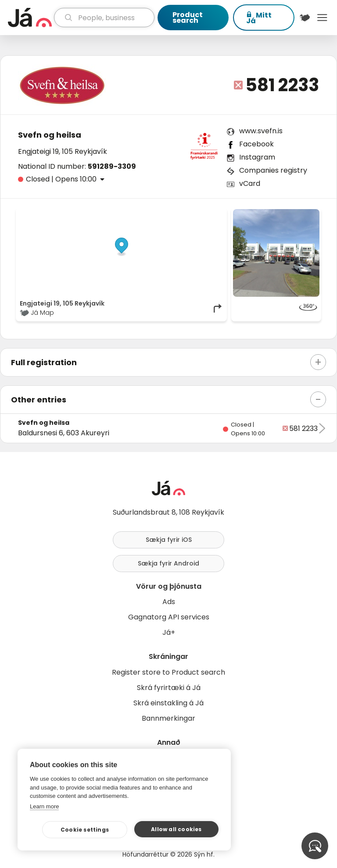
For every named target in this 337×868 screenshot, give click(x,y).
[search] (104, 18)
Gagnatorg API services (169, 617)
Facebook (256, 144)
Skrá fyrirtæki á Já (169, 688)
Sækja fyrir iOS (169, 540)
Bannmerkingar (168, 718)
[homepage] (30, 18)
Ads (169, 602)
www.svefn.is (261, 131)
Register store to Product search (168, 672)
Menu (322, 18)
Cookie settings (85, 830)
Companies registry (273, 170)
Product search (188, 18)
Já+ (169, 632)
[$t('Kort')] (305, 18)
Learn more (44, 806)
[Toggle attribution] (215, 219)
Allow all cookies (176, 829)
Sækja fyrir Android (168, 563)
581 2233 (282, 85)
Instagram (257, 157)
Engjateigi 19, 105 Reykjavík (63, 151)
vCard (250, 183)
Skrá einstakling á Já (168, 703)
